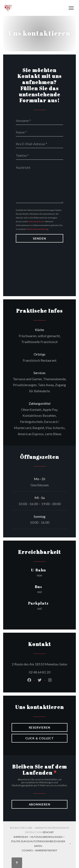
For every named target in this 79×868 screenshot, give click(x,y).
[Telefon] (39, 155)
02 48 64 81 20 (40, 672)
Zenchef (48, 832)
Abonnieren (40, 804)
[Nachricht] (39, 183)
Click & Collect (40, 738)
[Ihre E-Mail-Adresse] (39, 144)
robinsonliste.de (36, 221)
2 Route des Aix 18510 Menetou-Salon (40, 664)
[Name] (39, 132)
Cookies (29, 851)
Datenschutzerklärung (37, 229)
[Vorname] (39, 121)
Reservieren (40, 727)
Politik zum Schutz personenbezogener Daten (41, 844)
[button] (71, 8)
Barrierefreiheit (46, 851)
